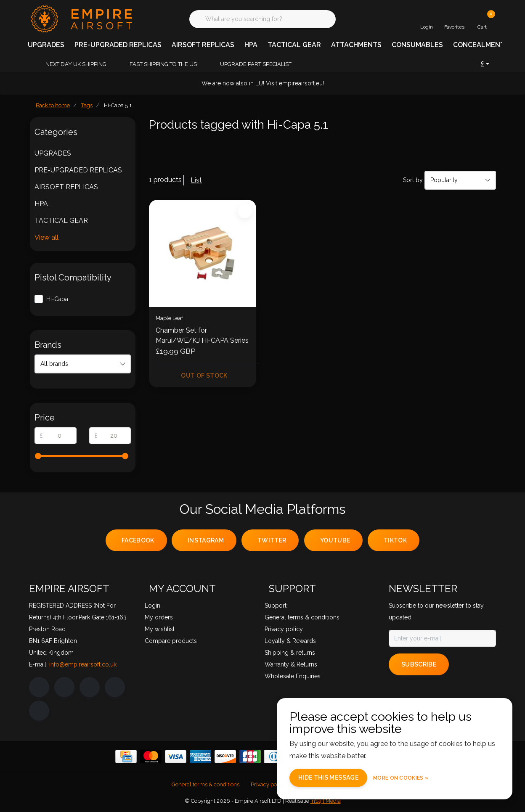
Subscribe (419, 664)
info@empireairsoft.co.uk (83, 664)
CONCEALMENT (479, 45)
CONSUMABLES (417, 45)
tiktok (395, 540)
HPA (251, 45)
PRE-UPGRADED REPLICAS (118, 45)
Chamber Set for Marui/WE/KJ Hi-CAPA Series (202, 335)
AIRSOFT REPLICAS (203, 45)
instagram (206, 540)
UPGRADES (46, 45)
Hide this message (328, 778)
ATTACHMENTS (356, 45)
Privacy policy (268, 784)
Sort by (413, 180)
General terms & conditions (205, 784)
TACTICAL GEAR (294, 45)
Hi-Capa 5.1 (118, 105)
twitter (272, 540)
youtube (335, 540)
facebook (138, 540)
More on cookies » (401, 778)
